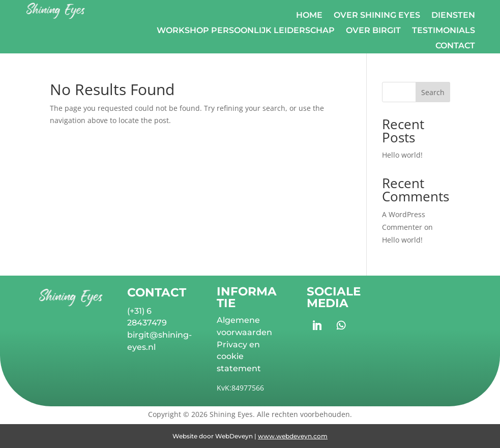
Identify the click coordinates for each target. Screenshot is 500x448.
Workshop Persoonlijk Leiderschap (246, 31)
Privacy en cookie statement (239, 357)
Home (309, 16)
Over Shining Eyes (377, 16)
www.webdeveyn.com (293, 436)
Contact (455, 46)
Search (433, 92)
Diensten (453, 16)
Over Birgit (373, 31)
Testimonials (444, 31)
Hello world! (402, 155)
